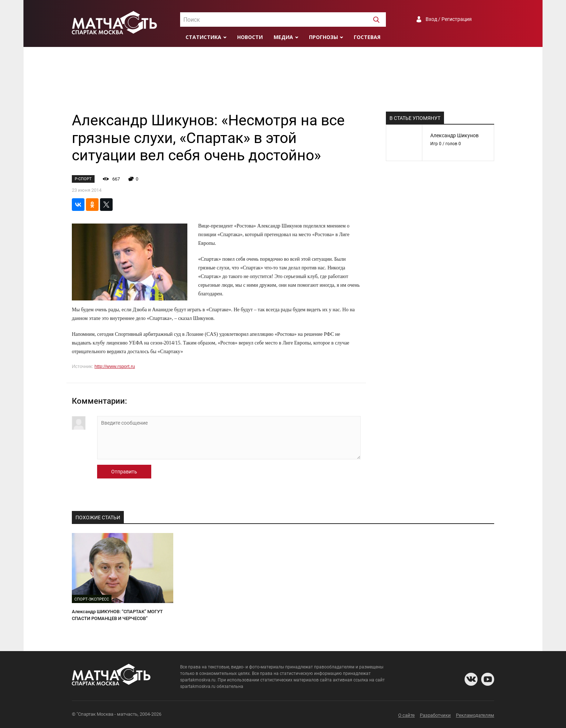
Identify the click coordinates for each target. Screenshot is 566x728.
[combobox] (283, 19)
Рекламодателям (475, 715)
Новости (250, 37)
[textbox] (283, 20)
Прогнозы (323, 37)
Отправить (124, 472)
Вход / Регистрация (449, 19)
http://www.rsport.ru (115, 366)
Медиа (283, 37)
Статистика (203, 37)
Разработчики (435, 715)
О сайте (406, 715)
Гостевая (367, 37)
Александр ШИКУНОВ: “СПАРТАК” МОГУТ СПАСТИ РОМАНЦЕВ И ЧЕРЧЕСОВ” (117, 615)
